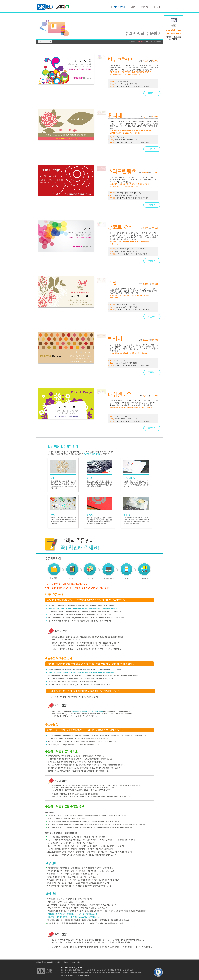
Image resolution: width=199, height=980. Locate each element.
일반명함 (132, 42)
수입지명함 (140, 42)
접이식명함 (158, 42)
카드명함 (149, 42)
